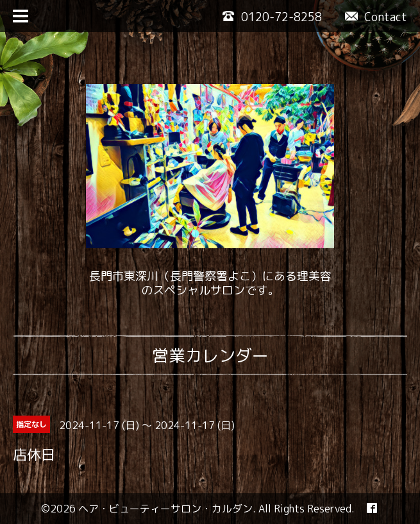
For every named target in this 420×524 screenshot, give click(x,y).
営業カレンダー (210, 355)
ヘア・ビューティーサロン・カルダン (165, 509)
